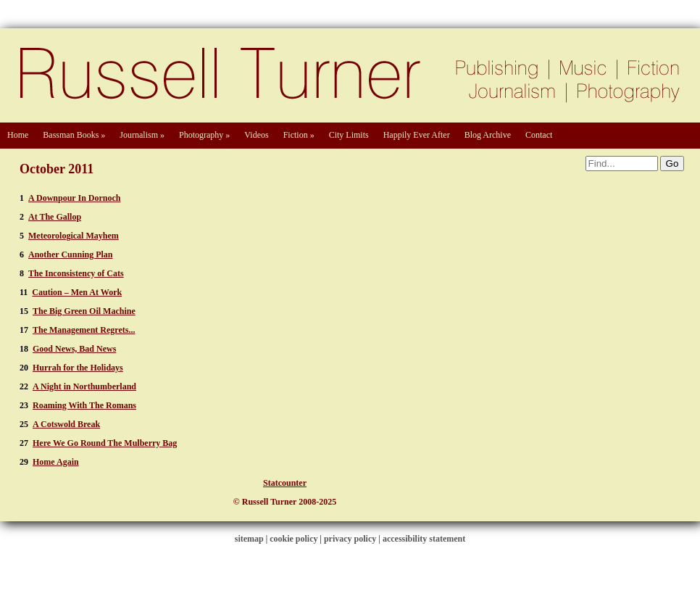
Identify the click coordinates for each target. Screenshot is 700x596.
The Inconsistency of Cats (76, 273)
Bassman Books (74, 135)
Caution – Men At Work (77, 292)
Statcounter (285, 483)
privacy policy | (353, 539)
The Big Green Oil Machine (84, 311)
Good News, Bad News (74, 349)
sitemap (249, 539)
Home (18, 135)
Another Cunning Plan (70, 254)
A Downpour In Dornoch (74, 198)
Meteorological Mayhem (74, 236)
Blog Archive (488, 135)
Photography (204, 135)
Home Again (56, 462)
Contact (539, 135)
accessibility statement (424, 539)
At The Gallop (55, 217)
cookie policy (293, 539)
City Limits (349, 135)
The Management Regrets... (84, 330)
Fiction (299, 135)
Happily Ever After (417, 135)
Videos (256, 135)
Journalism (142, 135)
